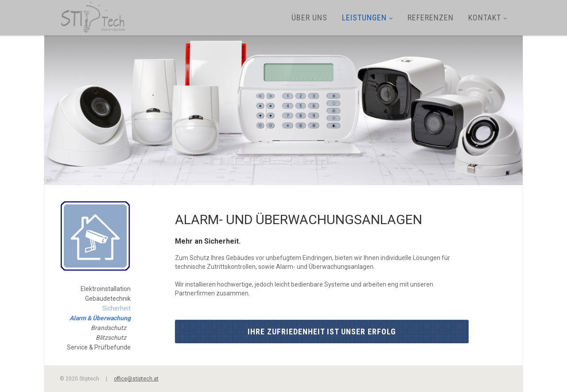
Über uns (309, 17)
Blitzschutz (111, 338)
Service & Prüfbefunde (99, 347)
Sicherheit (117, 308)
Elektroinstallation (106, 289)
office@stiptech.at (136, 379)
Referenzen (431, 17)
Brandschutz (109, 328)
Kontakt (488, 17)
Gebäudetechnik (108, 299)
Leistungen (367, 17)
